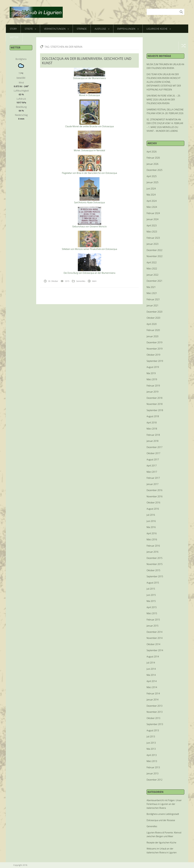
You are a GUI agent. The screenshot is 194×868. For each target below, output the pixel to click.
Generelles (81, 281)
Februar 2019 (153, 386)
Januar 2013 (153, 773)
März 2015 (152, 613)
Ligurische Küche (159, 29)
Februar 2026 (153, 158)
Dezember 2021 (154, 281)
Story (13, 29)
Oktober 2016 (153, 503)
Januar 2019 (153, 392)
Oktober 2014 (153, 644)
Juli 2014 (151, 663)
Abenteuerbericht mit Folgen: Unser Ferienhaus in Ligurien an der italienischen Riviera (164, 804)
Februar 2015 (153, 620)
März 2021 (152, 293)
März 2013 (152, 761)
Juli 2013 (151, 737)
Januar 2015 (153, 626)
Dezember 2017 (154, 447)
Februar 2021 (153, 299)
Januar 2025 (153, 182)
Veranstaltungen (56, 29)
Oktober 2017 (153, 453)
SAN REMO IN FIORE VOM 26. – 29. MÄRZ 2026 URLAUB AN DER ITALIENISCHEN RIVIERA (164, 99)
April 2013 (152, 755)
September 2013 (155, 724)
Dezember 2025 (154, 170)
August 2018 (153, 416)
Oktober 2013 (153, 718)
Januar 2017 (153, 484)
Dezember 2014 (154, 632)
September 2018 (155, 410)
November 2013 (155, 712)
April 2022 (152, 262)
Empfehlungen (128, 29)
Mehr (94, 281)
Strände (82, 29)
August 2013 (153, 730)
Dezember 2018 (154, 398)
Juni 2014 (151, 669)
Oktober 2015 (153, 570)
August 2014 (153, 657)
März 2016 (152, 539)
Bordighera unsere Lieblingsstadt (163, 814)
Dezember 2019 (154, 342)
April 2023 (152, 225)
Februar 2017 (153, 478)
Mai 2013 (151, 749)
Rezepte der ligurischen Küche (161, 843)
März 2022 (152, 269)
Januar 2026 (153, 164)
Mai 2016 (151, 527)
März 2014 (152, 687)
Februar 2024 (153, 213)
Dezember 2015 (154, 558)
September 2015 (155, 576)
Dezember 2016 (154, 490)
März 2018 (152, 429)
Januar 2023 (153, 244)
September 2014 (155, 650)
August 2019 (153, 367)
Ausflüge (102, 29)
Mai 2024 (151, 195)
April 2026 (152, 152)
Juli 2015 (151, 589)
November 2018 (155, 404)
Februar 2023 (153, 238)
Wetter (14, 37)
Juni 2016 (151, 521)
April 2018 (152, 423)
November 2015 (155, 564)
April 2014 (152, 681)
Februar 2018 (153, 435)
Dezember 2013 (154, 706)
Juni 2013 (151, 743)
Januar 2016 (153, 552)
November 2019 (155, 349)
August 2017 (153, 459)
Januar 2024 (153, 219)
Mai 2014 (151, 675)
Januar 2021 (153, 305)
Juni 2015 (151, 595)
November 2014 (155, 638)
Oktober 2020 (153, 318)
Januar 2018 (153, 441)
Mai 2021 (151, 287)
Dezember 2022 (154, 250)
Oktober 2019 (153, 355)
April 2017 (152, 466)
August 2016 (153, 509)
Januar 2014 (153, 700)
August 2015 (153, 583)
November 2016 (155, 496)
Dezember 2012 (154, 780)
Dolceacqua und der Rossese (161, 820)
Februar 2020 (153, 330)
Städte (30, 29)
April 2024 (152, 201)
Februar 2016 (153, 546)
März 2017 (152, 472)
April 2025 (152, 176)
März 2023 (152, 232)
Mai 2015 (151, 601)
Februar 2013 (153, 767)
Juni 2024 (151, 189)
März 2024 (152, 207)
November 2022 (155, 256)
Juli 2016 (151, 515)
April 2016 (152, 533)
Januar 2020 (153, 336)
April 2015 (152, 607)
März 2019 (152, 379)
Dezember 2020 (154, 312)
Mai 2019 (151, 373)
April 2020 (152, 324)
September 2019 (155, 361)
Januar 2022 (153, 275)
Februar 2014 (153, 693)
